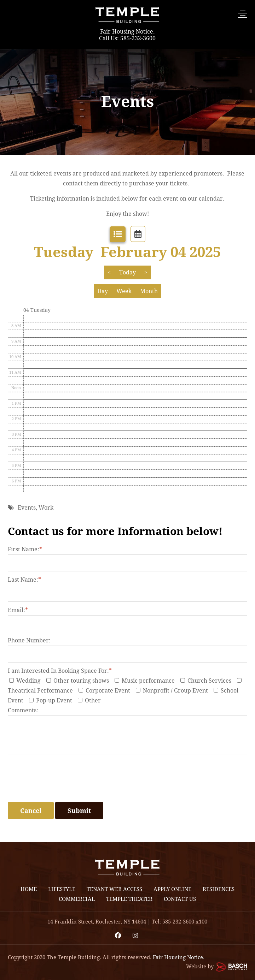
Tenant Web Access (114, 889)
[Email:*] (128, 624)
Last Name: (24, 580)
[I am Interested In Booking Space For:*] (11, 680)
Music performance (147, 681)
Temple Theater (129, 899)
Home (29, 889)
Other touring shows (80, 681)
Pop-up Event (53, 700)
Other (91, 700)
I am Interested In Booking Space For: (60, 671)
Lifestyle (62, 889)
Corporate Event (106, 691)
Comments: (23, 710)
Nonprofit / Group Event (174, 691)
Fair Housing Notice (127, 32)
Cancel (31, 811)
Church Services (208, 681)
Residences (219, 889)
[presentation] (62, 785)
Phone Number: (29, 640)
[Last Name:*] (128, 593)
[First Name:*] (128, 563)
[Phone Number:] (128, 654)
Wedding (27, 681)
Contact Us (180, 899)
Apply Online (172, 889)
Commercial (77, 899)
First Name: (25, 549)
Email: (18, 610)
